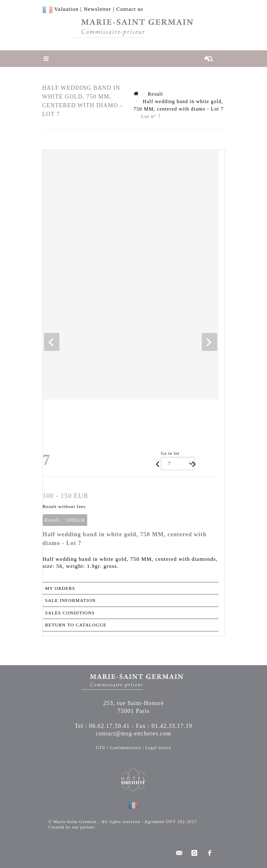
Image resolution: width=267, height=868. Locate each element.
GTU (101, 748)
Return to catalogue (76, 625)
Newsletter (97, 9)
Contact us (130, 9)
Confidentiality (126, 748)
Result (156, 94)
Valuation (67, 9)
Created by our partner (72, 827)
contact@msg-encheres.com (134, 734)
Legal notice (158, 748)
